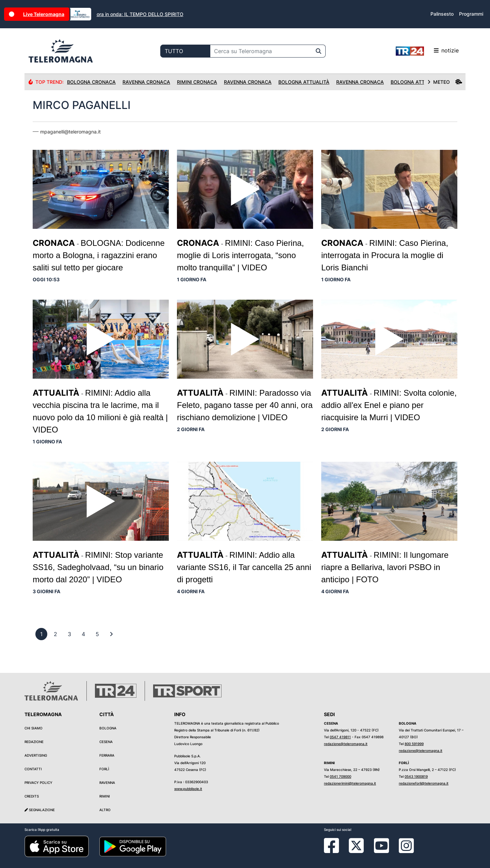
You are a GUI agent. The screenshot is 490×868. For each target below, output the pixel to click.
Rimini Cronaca (197, 82)
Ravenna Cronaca (146, 82)
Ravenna (107, 783)
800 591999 (414, 744)
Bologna (108, 728)
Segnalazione (40, 810)
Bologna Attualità (304, 82)
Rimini (105, 796)
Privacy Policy (38, 783)
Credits (32, 796)
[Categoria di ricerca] (185, 51)
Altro (105, 810)
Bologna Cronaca (91, 82)
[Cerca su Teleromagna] (261, 51)
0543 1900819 (416, 776)
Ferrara (107, 755)
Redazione (34, 742)
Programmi (471, 14)
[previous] (41, 634)
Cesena (106, 742)
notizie (427, 51)
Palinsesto (442, 14)
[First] (111, 634)
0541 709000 (340, 776)
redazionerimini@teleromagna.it (350, 783)
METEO (445, 82)
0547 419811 (340, 737)
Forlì (104, 769)
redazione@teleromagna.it (346, 744)
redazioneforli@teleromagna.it (424, 783)
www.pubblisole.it (188, 789)
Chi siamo (34, 728)
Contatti (33, 769)
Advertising (36, 755)
